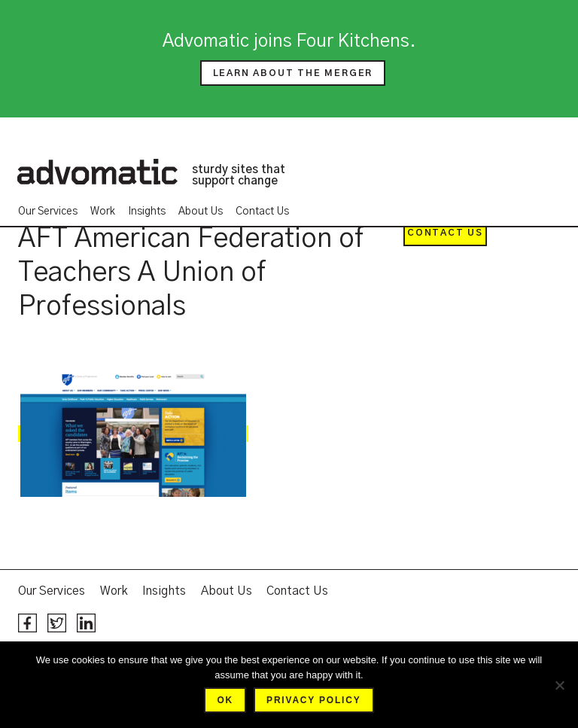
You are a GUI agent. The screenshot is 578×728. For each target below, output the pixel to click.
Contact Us (262, 212)
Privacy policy (313, 700)
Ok (225, 700)
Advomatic (97, 172)
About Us (201, 212)
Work (103, 212)
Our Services (48, 212)
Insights (147, 212)
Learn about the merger (293, 73)
